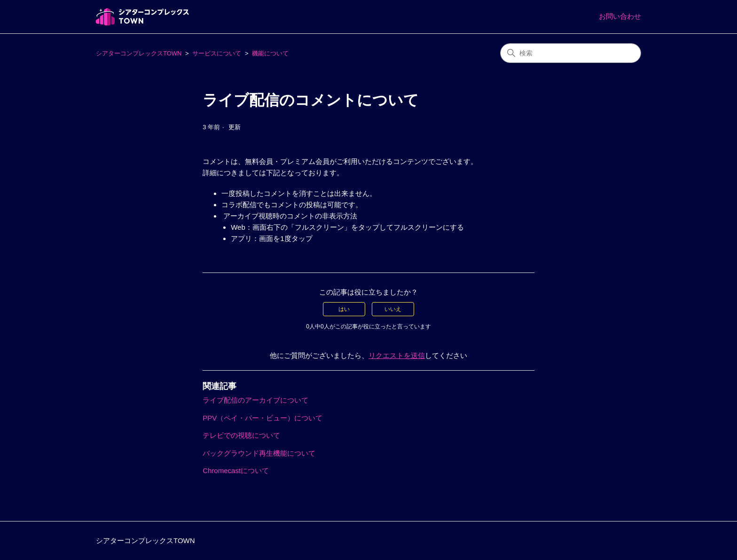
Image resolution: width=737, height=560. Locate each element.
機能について (270, 53)
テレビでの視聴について (241, 435)
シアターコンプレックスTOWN (139, 53)
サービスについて (217, 53)
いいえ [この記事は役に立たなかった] (393, 309)
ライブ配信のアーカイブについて (255, 400)
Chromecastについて (236, 471)
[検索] (571, 53)
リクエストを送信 (397, 355)
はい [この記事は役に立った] (344, 309)
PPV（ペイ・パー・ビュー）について (263, 418)
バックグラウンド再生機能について (259, 453)
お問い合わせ (620, 16)
